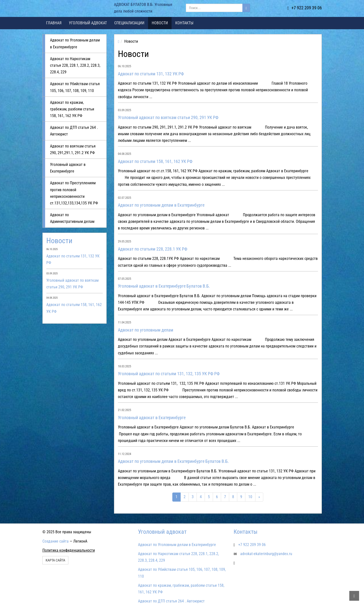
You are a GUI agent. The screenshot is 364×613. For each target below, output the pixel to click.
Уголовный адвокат (88, 23)
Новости (160, 23)
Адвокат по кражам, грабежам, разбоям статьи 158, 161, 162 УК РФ (72, 109)
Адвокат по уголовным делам (146, 330)
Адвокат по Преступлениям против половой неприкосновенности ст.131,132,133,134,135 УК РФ (74, 193)
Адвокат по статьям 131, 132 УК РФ (151, 74)
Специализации (129, 23)
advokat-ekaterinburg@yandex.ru (266, 554)
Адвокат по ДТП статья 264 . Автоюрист (74, 131)
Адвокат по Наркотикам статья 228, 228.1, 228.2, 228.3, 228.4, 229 (75, 65)
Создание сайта (56, 541)
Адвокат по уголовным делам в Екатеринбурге (161, 205)
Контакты (184, 23)
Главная (54, 23)
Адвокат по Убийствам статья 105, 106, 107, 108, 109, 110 (75, 87)
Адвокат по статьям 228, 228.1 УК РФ (153, 249)
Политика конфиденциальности (69, 550)
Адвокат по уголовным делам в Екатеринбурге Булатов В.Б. (173, 461)
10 (250, 497)
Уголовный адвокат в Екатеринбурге (68, 168)
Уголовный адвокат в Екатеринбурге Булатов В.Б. (164, 286)
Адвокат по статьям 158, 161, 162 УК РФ (155, 161)
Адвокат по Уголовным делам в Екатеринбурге (75, 43)
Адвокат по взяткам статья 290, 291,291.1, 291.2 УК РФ (73, 149)
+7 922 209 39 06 (305, 8)
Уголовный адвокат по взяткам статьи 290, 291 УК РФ (168, 117)
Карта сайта (55, 560)
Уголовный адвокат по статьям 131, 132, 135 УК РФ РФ (169, 374)
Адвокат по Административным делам (72, 218)
